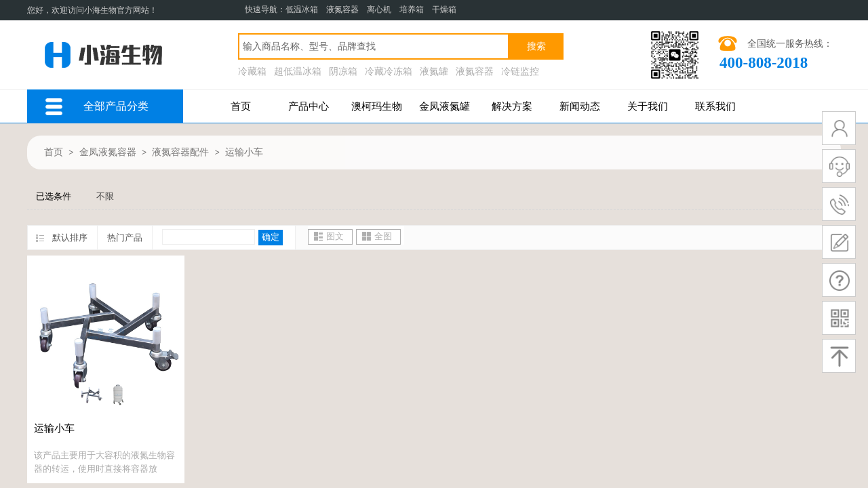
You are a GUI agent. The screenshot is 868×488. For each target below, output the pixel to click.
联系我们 (715, 106)
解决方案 (512, 106)
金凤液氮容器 (108, 152)
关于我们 (648, 106)
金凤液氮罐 (445, 106)
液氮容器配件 (180, 152)
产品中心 (309, 106)
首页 (241, 106)
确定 (271, 237)
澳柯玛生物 (377, 106)
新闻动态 (580, 106)
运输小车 (244, 152)
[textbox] (374, 46)
